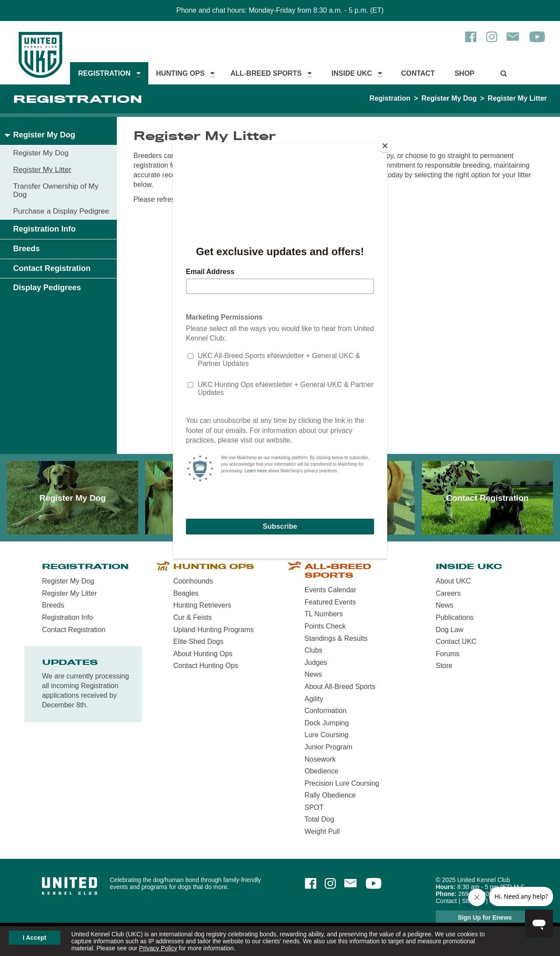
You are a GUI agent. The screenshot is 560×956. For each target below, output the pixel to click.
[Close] (385, 146)
